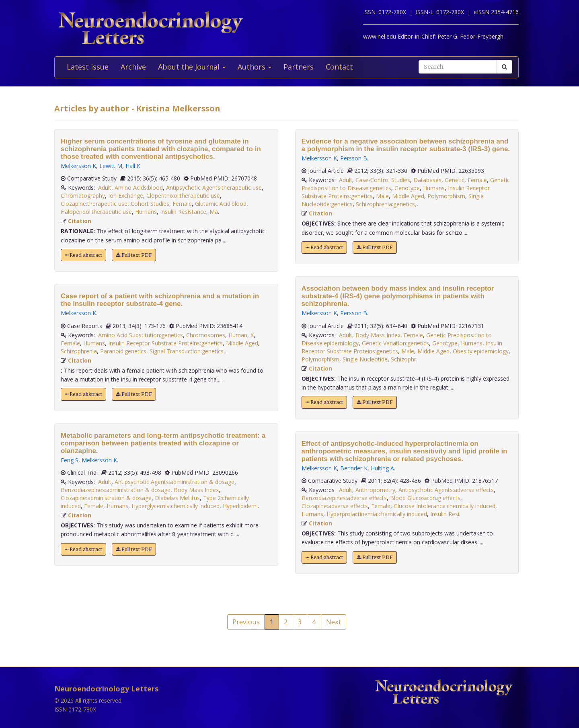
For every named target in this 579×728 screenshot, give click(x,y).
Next (334, 622)
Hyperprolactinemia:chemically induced (377, 514)
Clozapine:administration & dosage (106, 498)
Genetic (455, 180)
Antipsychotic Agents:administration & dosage (175, 482)
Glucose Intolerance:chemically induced (445, 506)
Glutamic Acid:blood (221, 204)
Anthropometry (375, 490)
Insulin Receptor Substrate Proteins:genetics (165, 343)
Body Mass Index (196, 490)
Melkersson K (78, 166)
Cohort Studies (150, 204)
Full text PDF (134, 255)
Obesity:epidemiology (481, 351)
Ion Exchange (126, 196)
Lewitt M (111, 166)
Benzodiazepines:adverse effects (344, 498)
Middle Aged (242, 343)
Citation (80, 221)
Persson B (354, 158)
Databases (427, 180)
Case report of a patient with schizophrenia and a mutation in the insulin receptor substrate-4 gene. (160, 300)
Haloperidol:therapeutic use (96, 212)
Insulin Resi (445, 514)
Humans (146, 212)
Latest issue (88, 67)
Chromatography (83, 196)
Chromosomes (206, 335)
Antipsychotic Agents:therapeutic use (214, 188)
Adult (105, 188)
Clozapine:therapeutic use (94, 204)
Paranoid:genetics (123, 351)
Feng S (70, 460)
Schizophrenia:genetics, (386, 204)
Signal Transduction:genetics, (187, 351)
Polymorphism (446, 196)
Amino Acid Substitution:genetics (141, 335)
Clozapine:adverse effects (335, 506)
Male (382, 196)
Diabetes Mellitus (177, 498)
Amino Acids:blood (139, 188)
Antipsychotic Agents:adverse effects (446, 490)
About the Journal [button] (192, 67)
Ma (214, 212)
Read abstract (83, 255)
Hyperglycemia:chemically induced (176, 506)
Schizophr (403, 359)
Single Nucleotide (365, 359)
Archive (133, 67)
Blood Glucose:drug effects (425, 498)
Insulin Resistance (183, 212)
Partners (299, 67)
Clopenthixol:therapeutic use (183, 196)
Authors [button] (255, 67)
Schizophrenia (79, 351)
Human (238, 335)
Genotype (407, 188)
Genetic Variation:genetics (395, 343)
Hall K (133, 166)
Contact (339, 67)
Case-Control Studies (383, 180)
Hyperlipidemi (240, 506)
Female (182, 204)
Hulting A (382, 468)
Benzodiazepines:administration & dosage (116, 490)
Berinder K (354, 468)
